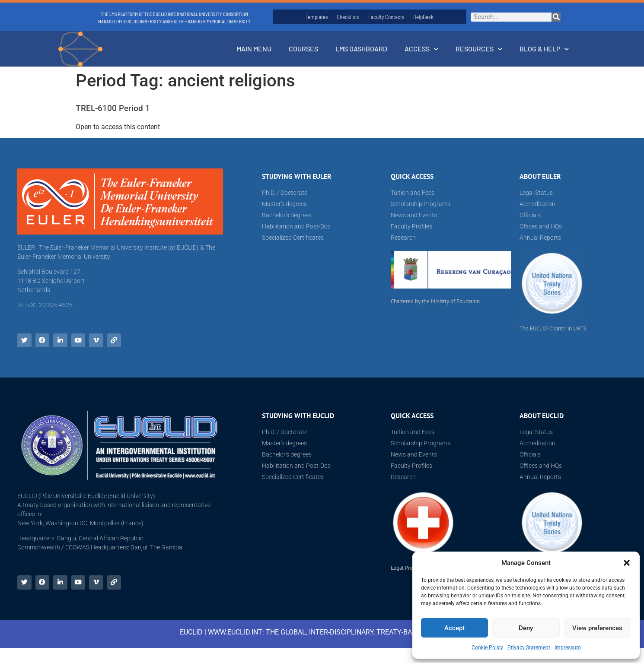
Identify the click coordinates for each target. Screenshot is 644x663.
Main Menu (254, 49)
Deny (526, 628)
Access (421, 49)
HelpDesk (423, 17)
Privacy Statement (529, 647)
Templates (317, 17)
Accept (454, 628)
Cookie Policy (487, 647)
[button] (627, 563)
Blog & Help (544, 49)
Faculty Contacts (386, 17)
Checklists (348, 17)
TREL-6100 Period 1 (113, 108)
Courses (303, 49)
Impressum (568, 647)
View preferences (597, 628)
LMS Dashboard (361, 49)
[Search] (556, 17)
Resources (479, 49)
